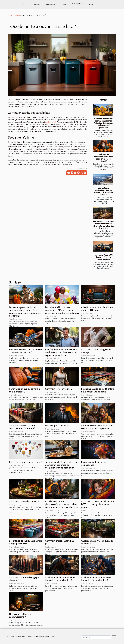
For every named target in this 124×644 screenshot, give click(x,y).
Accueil (10, 15)
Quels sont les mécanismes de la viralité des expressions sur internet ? (103, 158)
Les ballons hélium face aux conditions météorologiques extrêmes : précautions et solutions (62, 310)
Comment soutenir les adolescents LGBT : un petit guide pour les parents (98, 504)
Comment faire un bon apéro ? (24, 501)
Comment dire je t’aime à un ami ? (26, 462)
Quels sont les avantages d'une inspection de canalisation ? (60, 579)
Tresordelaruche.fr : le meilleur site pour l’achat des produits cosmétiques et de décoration (61, 465)
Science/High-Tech (77, 5)
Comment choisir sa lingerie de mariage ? (96, 351)
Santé (64, 5)
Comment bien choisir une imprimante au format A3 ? (22, 427)
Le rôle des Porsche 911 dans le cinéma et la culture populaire (103, 257)
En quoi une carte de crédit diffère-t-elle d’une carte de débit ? (98, 390)
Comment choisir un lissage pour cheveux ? (25, 579)
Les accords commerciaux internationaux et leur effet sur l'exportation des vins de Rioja (103, 225)
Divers (91, 5)
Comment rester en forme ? (59, 389)
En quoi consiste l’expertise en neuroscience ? (96, 463)
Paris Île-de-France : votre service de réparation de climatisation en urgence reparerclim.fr (61, 352)
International (50, 5)
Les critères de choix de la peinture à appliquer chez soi (26, 542)
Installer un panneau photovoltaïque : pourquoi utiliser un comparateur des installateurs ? (62, 504)
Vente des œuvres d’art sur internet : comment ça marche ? (26, 351)
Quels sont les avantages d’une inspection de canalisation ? (96, 579)
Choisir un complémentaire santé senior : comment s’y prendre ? (97, 427)
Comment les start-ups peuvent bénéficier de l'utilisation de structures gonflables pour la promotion (103, 123)
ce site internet (51, 122)
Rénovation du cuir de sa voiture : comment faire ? (25, 390)
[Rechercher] (96, 637)
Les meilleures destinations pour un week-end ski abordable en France (103, 191)
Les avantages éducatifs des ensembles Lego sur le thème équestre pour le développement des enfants (25, 311)
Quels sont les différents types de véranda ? (97, 542)
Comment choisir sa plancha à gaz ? (60, 542)
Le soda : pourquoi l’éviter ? (58, 425)
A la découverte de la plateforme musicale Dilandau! (97, 309)
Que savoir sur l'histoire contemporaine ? (20, 615)
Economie (36, 5)
